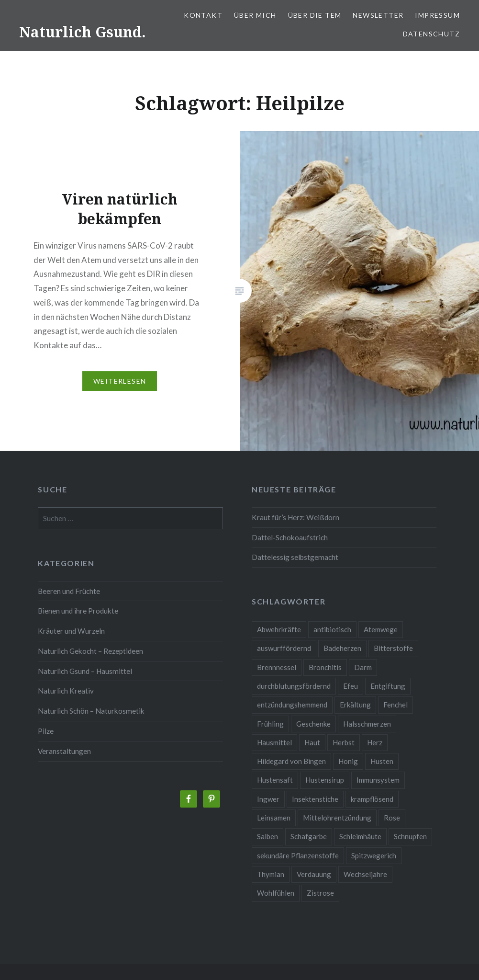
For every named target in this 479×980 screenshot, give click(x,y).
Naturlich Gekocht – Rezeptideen (90, 651)
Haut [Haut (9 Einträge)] (312, 742)
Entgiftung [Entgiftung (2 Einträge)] (388, 686)
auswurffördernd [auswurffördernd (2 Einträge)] (284, 648)
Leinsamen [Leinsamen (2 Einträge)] (274, 818)
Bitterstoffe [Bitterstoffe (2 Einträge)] (393, 648)
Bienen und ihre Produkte (78, 611)
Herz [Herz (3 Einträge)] (375, 742)
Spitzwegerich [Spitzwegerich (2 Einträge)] (374, 855)
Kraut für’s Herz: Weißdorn (295, 517)
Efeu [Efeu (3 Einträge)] (351, 686)
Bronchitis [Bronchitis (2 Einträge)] (325, 667)
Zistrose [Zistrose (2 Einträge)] (320, 893)
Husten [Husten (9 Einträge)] (382, 761)
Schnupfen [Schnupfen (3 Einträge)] (410, 836)
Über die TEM (315, 15)
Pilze (46, 731)
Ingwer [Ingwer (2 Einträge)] (268, 799)
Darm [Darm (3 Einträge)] (363, 667)
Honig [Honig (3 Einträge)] (348, 761)
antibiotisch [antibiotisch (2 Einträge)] (332, 629)
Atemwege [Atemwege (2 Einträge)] (381, 629)
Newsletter (378, 15)
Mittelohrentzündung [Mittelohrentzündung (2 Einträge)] (337, 818)
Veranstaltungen (64, 751)
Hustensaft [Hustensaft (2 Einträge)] (275, 780)
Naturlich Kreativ (66, 691)
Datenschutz (431, 34)
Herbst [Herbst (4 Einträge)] (344, 742)
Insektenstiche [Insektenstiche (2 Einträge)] (315, 799)
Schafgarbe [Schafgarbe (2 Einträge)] (309, 836)
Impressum (437, 15)
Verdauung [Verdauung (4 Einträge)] (314, 874)
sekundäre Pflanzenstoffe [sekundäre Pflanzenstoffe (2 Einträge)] (298, 855)
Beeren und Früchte (69, 591)
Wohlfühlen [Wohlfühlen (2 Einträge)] (276, 893)
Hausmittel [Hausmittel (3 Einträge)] (274, 742)
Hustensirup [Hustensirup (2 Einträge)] (325, 780)
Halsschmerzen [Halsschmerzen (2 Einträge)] (367, 724)
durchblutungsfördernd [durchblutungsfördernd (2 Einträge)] (294, 686)
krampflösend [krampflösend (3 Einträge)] (372, 799)
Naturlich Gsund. (83, 32)
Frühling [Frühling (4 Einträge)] (270, 724)
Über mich (255, 15)
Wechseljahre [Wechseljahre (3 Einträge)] (365, 874)
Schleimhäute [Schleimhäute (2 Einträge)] (360, 836)
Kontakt (203, 15)
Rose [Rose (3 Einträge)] (392, 818)
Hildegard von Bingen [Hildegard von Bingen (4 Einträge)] (291, 761)
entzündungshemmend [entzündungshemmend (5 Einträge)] (292, 705)
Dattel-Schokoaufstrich (290, 537)
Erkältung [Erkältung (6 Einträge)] (355, 705)
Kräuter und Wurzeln (71, 631)
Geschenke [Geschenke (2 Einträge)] (313, 724)
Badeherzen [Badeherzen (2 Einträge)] (342, 648)
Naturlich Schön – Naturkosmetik (91, 711)
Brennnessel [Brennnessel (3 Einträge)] (277, 667)
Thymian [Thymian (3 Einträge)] (271, 874)
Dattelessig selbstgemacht (295, 557)
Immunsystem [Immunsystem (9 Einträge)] (378, 780)
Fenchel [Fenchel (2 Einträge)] (395, 705)
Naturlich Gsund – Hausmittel (85, 671)
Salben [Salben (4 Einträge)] (267, 836)
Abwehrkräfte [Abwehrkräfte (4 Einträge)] (279, 629)
